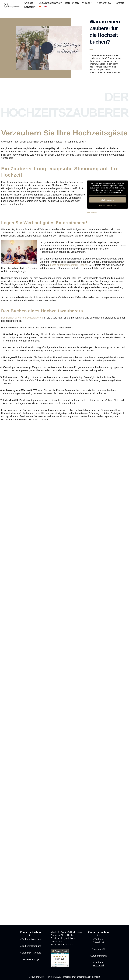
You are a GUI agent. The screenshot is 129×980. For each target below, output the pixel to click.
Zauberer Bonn (99, 956)
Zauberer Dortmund (98, 964)
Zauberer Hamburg (31, 946)
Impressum (69, 977)
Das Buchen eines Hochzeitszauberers (22, 318)
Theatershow (103, 3)
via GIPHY (92, 212)
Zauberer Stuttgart (31, 959)
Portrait (119, 3)
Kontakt (96, 977)
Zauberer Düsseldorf (98, 941)
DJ (62, 148)
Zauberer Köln (98, 949)
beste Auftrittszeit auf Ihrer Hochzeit (69, 265)
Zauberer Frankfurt (31, 953)
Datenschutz (83, 977)
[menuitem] (40, 6)
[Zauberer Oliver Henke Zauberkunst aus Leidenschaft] (11, 5)
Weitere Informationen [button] (107, 206)
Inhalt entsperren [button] (108, 200)
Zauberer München (31, 939)
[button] (35, 3)
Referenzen (72, 3)
